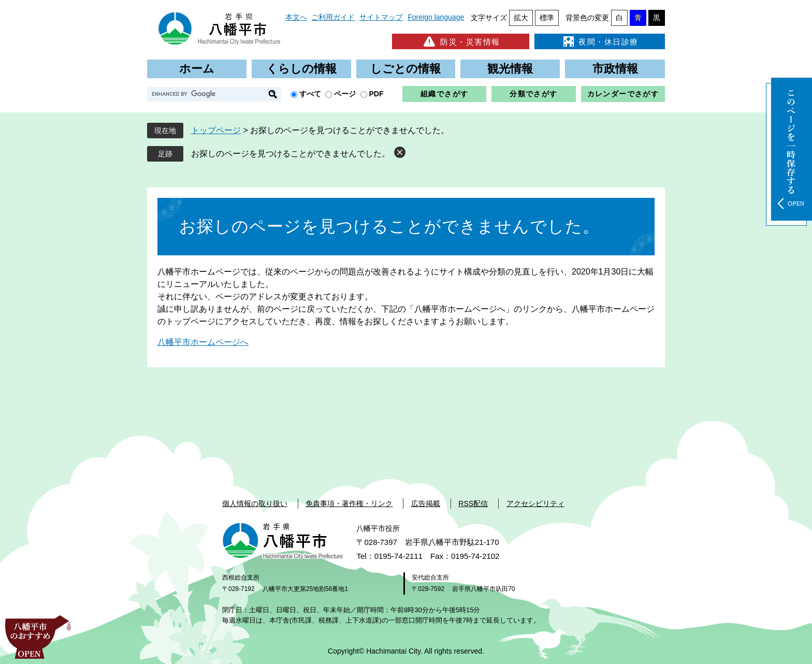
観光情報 (510, 69)
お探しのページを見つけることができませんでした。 (291, 154)
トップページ (216, 130)
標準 (547, 18)
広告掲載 (426, 503)
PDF (376, 94)
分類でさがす (533, 94)
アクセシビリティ (535, 503)
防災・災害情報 (461, 41)
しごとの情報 (405, 69)
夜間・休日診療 (600, 41)
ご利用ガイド (333, 17)
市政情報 (615, 69)
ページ (345, 94)
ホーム (197, 69)
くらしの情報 (301, 69)
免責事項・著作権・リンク (349, 503)
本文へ (296, 17)
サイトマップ (381, 17)
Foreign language (436, 17)
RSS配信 (473, 503)
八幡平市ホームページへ (203, 342)
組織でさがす (444, 94)
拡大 (521, 18)
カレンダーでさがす (623, 94)
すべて (310, 94)
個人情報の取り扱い (255, 503)
